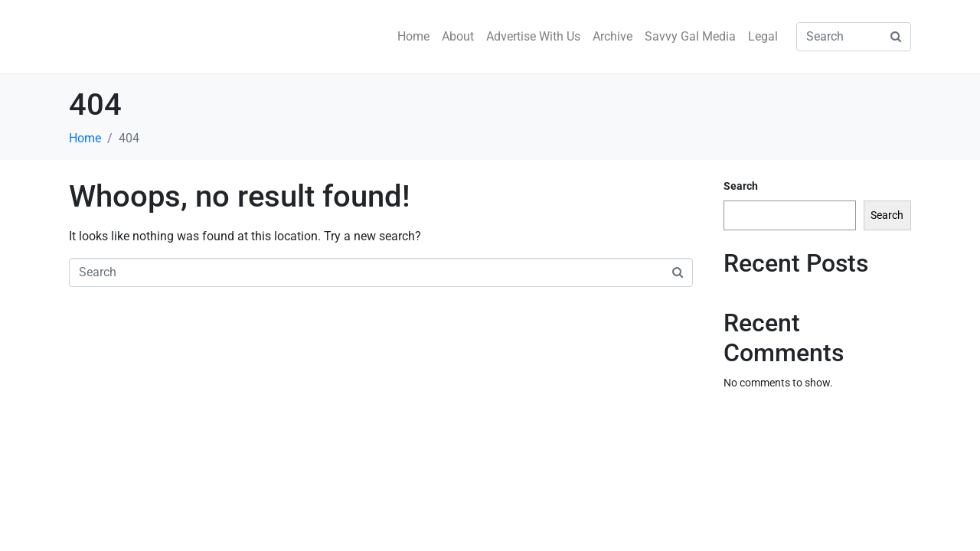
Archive (612, 36)
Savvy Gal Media (690, 36)
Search (741, 186)
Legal (763, 36)
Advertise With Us (533, 36)
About (458, 36)
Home (413, 36)
